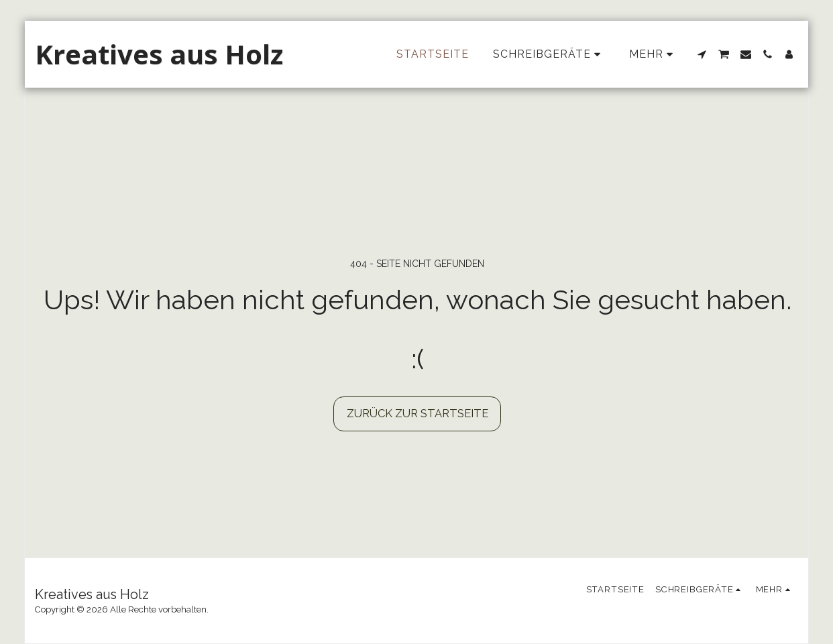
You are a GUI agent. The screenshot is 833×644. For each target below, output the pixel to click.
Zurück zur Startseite (418, 413)
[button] (702, 54)
